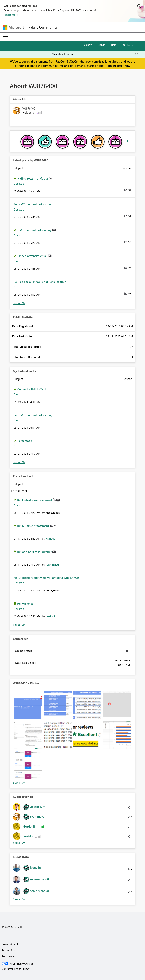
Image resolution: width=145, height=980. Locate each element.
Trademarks (9, 956)
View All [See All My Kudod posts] (19, 462)
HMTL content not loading (35, 230)
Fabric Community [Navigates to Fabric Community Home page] (43, 27)
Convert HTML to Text (32, 389)
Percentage (25, 441)
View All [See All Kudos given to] (19, 843)
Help (114, 45)
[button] (28, 705)
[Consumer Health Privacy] (73, 969)
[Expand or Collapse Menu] (6, 37)
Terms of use (9, 950)
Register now (122, 66)
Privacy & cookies (12, 944)
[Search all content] (95, 54)
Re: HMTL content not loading (33, 204)
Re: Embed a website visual (35, 500)
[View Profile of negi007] (51, 539)
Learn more (11, 15)
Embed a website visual (33, 256)
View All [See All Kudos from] (19, 899)
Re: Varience (25, 604)
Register (87, 45)
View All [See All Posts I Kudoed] (19, 625)
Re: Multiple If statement (33, 526)
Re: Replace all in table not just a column (40, 282)
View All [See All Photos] (19, 783)
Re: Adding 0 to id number (35, 552)
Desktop (19, 184)
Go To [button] (126, 45)
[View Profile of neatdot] (50, 616)
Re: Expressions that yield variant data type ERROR (46, 578)
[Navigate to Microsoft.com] (13, 27)
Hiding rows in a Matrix (33, 178)
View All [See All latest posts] (19, 303)
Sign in (101, 45)
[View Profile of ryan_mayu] (52, 565)
